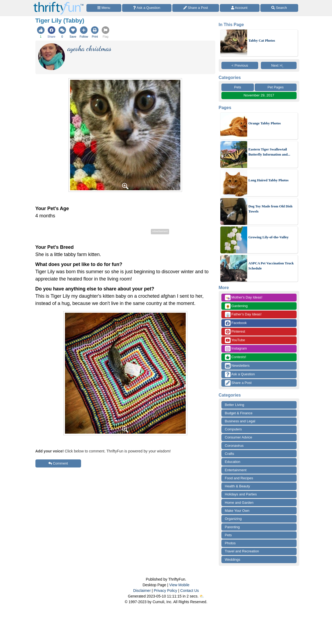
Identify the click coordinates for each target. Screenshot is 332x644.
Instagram (236, 349)
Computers (234, 429)
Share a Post (238, 383)
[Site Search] (279, 8)
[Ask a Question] (147, 8)
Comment (58, 463)
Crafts (230, 454)
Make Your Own (237, 511)
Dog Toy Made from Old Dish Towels (271, 209)
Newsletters (237, 366)
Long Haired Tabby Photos (269, 180)
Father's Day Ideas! (243, 314)
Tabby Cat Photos (262, 40)
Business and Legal (240, 421)
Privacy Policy (165, 591)
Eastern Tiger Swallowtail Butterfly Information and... (269, 152)
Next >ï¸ (279, 65)
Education (233, 462)
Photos (230, 543)
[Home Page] (59, 3)
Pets (238, 87)
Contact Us (190, 591)
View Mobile (179, 585)
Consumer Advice (239, 437)
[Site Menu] (104, 8)
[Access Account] (240, 8)
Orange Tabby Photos (265, 123)
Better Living (235, 405)
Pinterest (235, 332)
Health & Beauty (238, 486)
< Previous (240, 65)
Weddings (233, 560)
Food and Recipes (239, 478)
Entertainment (236, 470)
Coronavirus (234, 446)
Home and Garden (239, 503)
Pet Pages (276, 87)
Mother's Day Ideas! (244, 298)
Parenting (232, 527)
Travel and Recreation (242, 551)
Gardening (236, 306)
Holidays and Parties (241, 494)
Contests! (236, 357)
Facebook (236, 323)
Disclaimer (142, 591)
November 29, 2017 (259, 95)
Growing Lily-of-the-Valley (269, 237)
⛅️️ (202, 596)
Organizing (233, 519)
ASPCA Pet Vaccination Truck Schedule (271, 266)
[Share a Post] (196, 8)
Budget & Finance (239, 413)
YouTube (235, 340)
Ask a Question (240, 374)
